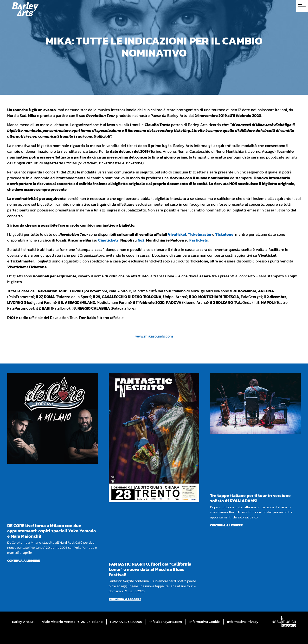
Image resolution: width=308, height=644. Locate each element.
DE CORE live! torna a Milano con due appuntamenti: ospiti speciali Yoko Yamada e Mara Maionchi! (51, 531)
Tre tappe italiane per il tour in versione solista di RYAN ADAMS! (250, 498)
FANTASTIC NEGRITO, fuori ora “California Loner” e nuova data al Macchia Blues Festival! (150, 569)
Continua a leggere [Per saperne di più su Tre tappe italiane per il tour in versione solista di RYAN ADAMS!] (226, 525)
